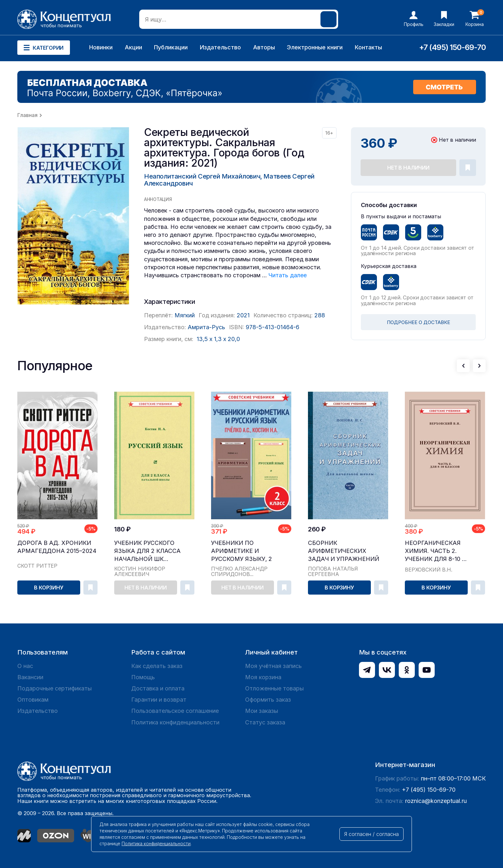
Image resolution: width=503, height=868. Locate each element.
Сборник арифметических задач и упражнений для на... (344, 551)
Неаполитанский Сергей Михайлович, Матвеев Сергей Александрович (229, 180)
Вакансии (30, 677)
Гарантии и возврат (159, 700)
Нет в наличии (408, 168)
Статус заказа (265, 722)
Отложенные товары (274, 688)
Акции (133, 47)
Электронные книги (315, 47)
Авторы (264, 47)
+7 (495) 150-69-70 (452, 47)
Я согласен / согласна (371, 834)
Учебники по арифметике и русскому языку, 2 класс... (242, 551)
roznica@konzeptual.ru (436, 801)
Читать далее (288, 275)
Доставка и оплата (158, 688)
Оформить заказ (268, 700)
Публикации (171, 47)
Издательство (220, 47)
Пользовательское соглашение (175, 711)
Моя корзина (263, 677)
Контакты (368, 47)
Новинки (101, 47)
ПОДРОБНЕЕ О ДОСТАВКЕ (418, 322)
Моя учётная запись (273, 666)
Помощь (143, 677)
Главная (27, 115)
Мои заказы (262, 711)
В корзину (49, 588)
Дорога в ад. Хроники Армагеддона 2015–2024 (57, 547)
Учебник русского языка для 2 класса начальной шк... (147, 551)
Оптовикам (33, 700)
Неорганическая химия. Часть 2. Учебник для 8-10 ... (436, 551)
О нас (25, 666)
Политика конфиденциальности (175, 722)
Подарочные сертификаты (55, 688)
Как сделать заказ (157, 666)
